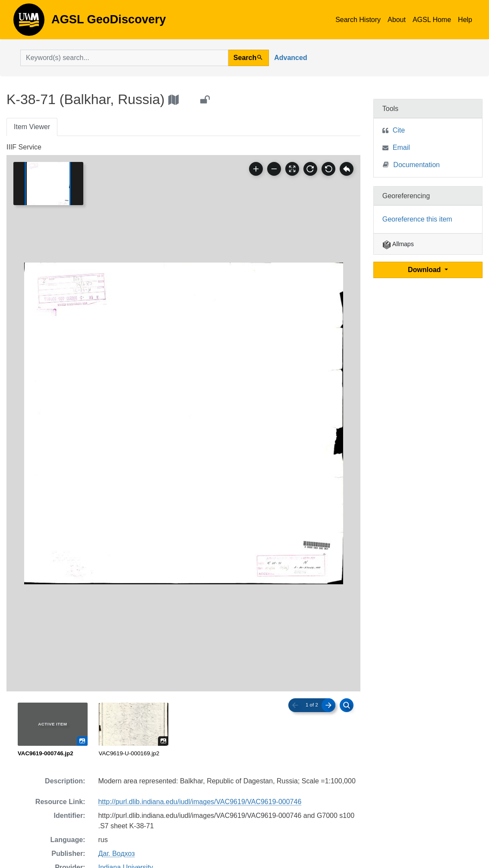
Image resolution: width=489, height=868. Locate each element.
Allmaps (398, 244)
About (397, 20)
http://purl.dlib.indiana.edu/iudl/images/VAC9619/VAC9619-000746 (200, 802)
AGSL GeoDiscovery (29, 22)
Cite (399, 130)
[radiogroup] (183, 730)
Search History (358, 20)
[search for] (124, 58)
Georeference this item (417, 219)
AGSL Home (432, 20)
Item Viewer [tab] (32, 127)
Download (425, 270)
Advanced (290, 58)
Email (401, 147)
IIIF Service (24, 147)
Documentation (411, 164)
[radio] (53, 730)
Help (465, 20)
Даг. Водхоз (116, 854)
